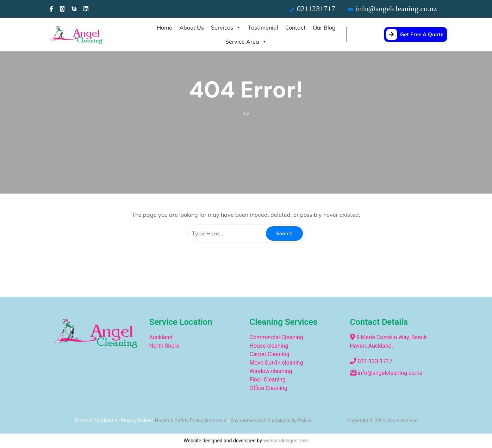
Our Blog (324, 27)
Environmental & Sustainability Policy (271, 421)
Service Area (246, 42)
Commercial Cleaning (277, 337)
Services (226, 27)
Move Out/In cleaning (276, 363)
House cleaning (269, 346)
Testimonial (263, 27)
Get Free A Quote (415, 34)
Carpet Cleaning (270, 354)
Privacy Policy (136, 421)
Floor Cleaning (268, 380)
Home (164, 27)
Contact (295, 27)
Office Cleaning (269, 388)
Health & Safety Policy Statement (191, 421)
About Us (192, 27)
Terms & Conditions (95, 421)
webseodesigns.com (286, 441)
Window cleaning (271, 371)
